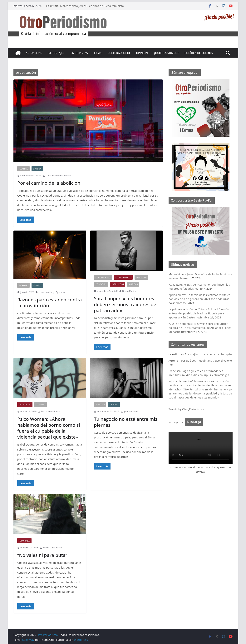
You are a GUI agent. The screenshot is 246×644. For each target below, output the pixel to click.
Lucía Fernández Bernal (58, 176)
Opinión (142, 53)
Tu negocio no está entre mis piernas (126, 422)
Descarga (194, 422)
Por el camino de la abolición (49, 183)
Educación (101, 284)
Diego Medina (130, 291)
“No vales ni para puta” (42, 555)
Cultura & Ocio (119, 53)
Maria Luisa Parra (51, 411)
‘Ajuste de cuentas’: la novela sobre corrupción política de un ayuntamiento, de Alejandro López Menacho (200, 328)
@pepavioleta (131, 411)
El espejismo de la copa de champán (208, 354)
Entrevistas (79, 53)
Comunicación (103, 277)
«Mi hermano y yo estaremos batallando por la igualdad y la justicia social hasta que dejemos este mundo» (200, 393)
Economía (141, 277)
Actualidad (34, 53)
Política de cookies (199, 53)
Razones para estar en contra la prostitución (50, 303)
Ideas (98, 53)
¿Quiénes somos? (166, 53)
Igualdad (23, 169)
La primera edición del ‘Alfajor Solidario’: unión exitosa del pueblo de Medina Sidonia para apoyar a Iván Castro (199, 313)
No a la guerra (176, 422)
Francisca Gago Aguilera (52, 292)
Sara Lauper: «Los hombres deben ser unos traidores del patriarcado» (126, 304)
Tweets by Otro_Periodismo (186, 409)
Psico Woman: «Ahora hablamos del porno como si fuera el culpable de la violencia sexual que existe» (49, 428)
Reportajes (56, 53)
